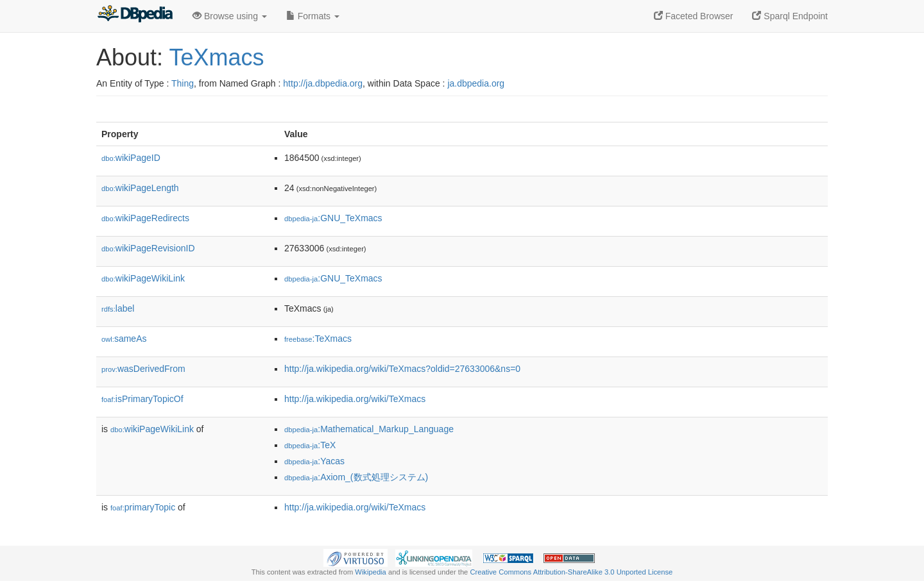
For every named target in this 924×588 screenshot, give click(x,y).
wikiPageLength (140, 188)
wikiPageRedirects (145, 218)
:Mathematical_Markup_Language (369, 429)
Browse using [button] (230, 16)
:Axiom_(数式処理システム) (356, 477)
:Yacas (314, 461)
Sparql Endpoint (790, 16)
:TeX (310, 445)
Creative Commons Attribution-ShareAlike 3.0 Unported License (571, 572)
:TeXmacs (318, 339)
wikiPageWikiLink (143, 278)
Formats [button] (313, 16)
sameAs (124, 339)
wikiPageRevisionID (148, 248)
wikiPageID (131, 158)
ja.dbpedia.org (476, 83)
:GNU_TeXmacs (333, 218)
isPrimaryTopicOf (142, 399)
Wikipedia (371, 572)
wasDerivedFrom (143, 369)
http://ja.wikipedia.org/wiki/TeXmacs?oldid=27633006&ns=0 (402, 369)
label (118, 308)
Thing (183, 83)
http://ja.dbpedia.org (323, 83)
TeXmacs (216, 57)
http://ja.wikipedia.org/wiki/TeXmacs (355, 399)
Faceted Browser (694, 16)
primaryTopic (143, 507)
